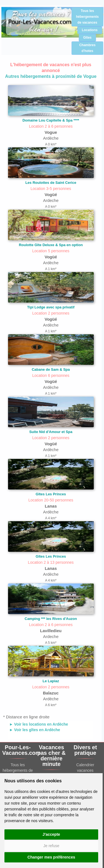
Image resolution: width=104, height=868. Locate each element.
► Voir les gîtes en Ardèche (35, 730)
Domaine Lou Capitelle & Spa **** (51, 120)
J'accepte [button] (51, 834)
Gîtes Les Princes (51, 494)
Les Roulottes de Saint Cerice (51, 183)
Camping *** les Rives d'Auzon (51, 619)
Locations (90, 30)
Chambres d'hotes (87, 48)
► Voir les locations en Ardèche (39, 724)
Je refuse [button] (51, 846)
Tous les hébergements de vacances (87, 17)
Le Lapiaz (51, 681)
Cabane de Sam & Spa (51, 369)
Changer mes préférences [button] (51, 857)
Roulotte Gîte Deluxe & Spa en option (51, 245)
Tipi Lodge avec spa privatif (51, 307)
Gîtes (87, 38)
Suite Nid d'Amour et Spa (51, 432)
